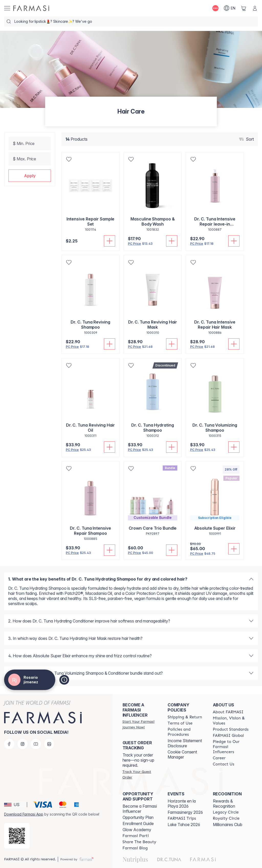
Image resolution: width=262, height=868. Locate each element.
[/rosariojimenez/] (31, 8)
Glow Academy (137, 830)
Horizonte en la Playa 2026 (182, 804)
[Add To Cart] (110, 241)
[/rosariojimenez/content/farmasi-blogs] (135, 848)
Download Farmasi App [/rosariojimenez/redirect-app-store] (24, 814)
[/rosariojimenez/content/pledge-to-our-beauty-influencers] (231, 747)
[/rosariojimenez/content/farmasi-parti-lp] (136, 836)
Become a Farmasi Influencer (140, 809)
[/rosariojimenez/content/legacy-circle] (226, 812)
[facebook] (9, 744)
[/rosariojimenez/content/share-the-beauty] (139, 842)
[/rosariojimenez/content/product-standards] (231, 729)
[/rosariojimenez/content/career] (219, 758)
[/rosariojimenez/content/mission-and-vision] (231, 721)
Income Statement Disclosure (185, 743)
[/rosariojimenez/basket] (244, 8)
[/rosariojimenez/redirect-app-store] (17, 836)
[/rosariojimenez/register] (140, 724)
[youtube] (36, 744)
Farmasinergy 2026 (185, 812)
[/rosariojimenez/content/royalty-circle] (226, 818)
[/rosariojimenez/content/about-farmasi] (228, 712)
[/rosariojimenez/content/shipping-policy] (185, 717)
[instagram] (23, 744)
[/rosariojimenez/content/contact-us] (224, 764)
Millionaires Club (228, 825)
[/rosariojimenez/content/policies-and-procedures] (185, 732)
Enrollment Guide (138, 824)
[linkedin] (49, 744)
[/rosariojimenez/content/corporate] (228, 736)
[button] (30, 176)
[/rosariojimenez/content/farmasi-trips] (182, 818)
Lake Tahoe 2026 (184, 825)
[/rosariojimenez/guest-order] (140, 774)
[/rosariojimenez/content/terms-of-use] (180, 723)
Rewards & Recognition (224, 804)
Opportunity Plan (138, 817)
